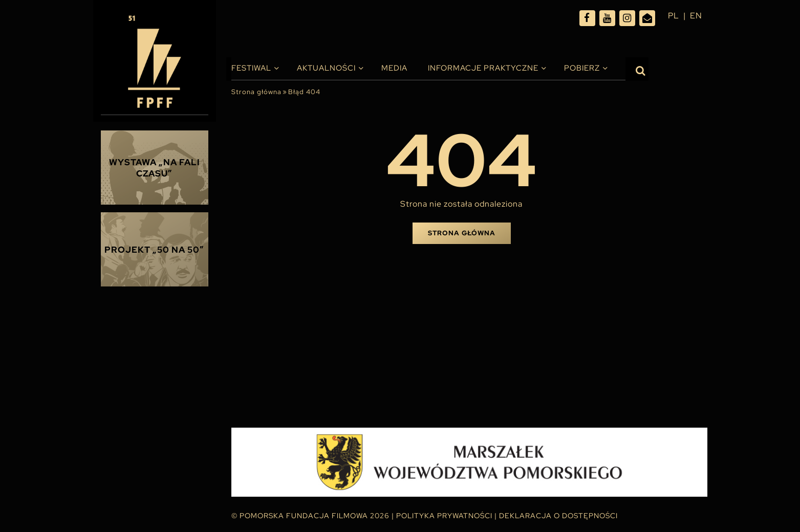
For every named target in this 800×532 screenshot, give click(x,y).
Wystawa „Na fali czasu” (155, 168)
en (696, 16)
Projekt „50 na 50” (154, 250)
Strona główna (256, 92)
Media (394, 68)
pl (674, 16)
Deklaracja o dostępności (558, 516)
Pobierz (582, 68)
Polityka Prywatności (444, 516)
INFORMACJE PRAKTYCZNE (483, 68)
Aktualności (326, 68)
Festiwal (251, 68)
